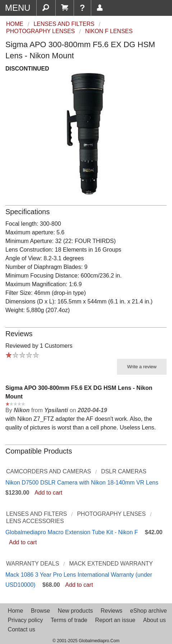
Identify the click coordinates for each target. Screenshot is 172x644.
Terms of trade (69, 620)
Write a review (142, 367)
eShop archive (148, 611)
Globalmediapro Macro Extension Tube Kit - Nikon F (72, 532)
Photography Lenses (111, 514)
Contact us (22, 629)
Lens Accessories (35, 521)
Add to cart (48, 493)
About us (155, 620)
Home (16, 611)
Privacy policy (25, 620)
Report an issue (115, 620)
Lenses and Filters (37, 514)
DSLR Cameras (124, 471)
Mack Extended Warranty (111, 564)
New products (75, 611)
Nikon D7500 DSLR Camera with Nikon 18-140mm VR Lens (82, 483)
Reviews (111, 611)
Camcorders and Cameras (48, 471)
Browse (40, 611)
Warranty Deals (33, 564)
